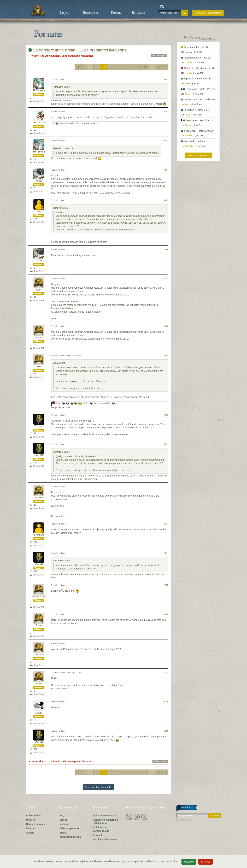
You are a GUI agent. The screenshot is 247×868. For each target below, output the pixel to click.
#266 (166, 249)
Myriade (39, 426)
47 (159, 67)
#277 (166, 643)
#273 (166, 524)
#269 (166, 355)
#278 (166, 673)
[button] (163, 7)
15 (111, 67)
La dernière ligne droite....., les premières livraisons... (79, 50)
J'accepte (189, 862)
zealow (39, 713)
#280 (166, 731)
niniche (39, 337)
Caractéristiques (36, 824)
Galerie (30, 833)
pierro (39, 684)
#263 (166, 141)
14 (104, 67)
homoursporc (39, 596)
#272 (166, 487)
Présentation (33, 815)
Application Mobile (70, 837)
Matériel (31, 828)
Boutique (138, 13)
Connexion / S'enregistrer (208, 13)
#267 (166, 279)
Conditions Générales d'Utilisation (105, 822)
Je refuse (205, 862)
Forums (116, 13)
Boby (39, 290)
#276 (166, 614)
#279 (166, 702)
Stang (39, 625)
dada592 (39, 455)
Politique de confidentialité (101, 829)
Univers (30, 820)
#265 (166, 200)
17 (125, 67)
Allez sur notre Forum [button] (198, 155)
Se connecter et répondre (98, 787)
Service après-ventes (105, 840)
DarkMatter (39, 123)
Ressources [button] (92, 13)
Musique (64, 824)
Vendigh (57, 87)
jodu (55, 363)
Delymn (39, 498)
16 (118, 67)
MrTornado (39, 91)
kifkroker (39, 211)
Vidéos (63, 820)
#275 (166, 585)
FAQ (62, 815)
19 (139, 67)
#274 (166, 553)
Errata (63, 833)
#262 (166, 112)
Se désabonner (184, 820)
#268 (166, 326)
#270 (166, 415)
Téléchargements (69, 828)
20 (146, 67)
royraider (39, 655)
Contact (97, 835)
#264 (166, 170)
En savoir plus (170, 861)
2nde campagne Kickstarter (77, 56)
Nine (39, 367)
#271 (166, 444)
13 (97, 67)
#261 (166, 79)
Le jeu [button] (66, 13)
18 (132, 67)
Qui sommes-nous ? (105, 815)
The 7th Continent (50, 56)
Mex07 (39, 181)
